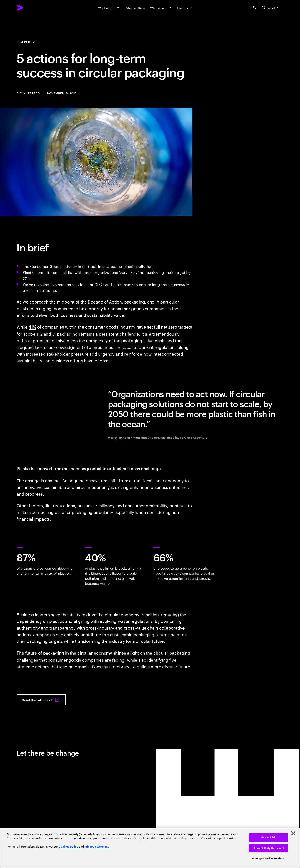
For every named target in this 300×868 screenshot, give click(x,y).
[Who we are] (161, 8)
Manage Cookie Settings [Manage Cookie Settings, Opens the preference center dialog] (268, 859)
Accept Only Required (268, 848)
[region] (150, 848)
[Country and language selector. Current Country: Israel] (271, 8)
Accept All (268, 837)
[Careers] (186, 8)
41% (32, 327)
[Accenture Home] (29, 8)
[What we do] (109, 8)
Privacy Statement (97, 847)
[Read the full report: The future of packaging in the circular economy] (41, 700)
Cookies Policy (68, 847)
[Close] (293, 833)
